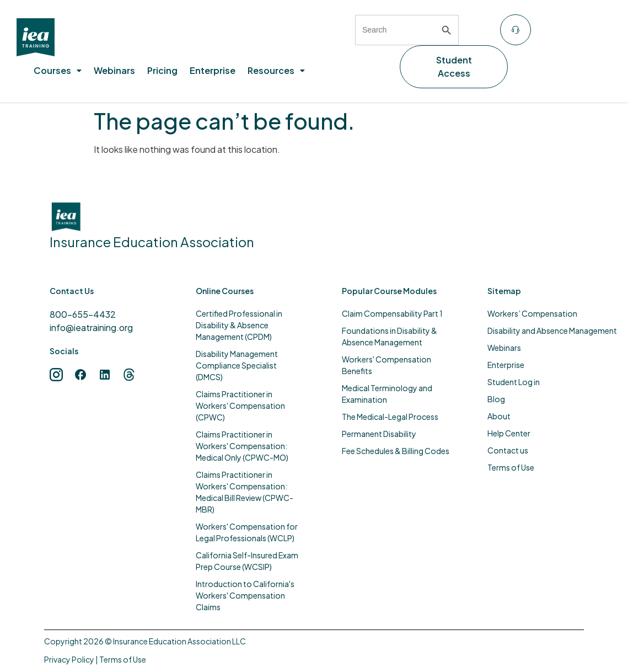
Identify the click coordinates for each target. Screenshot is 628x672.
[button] (58, 71)
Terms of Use (123, 659)
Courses (58, 70)
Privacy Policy (69, 659)
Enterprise (213, 70)
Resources (276, 70)
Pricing (162, 70)
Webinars (114, 70)
